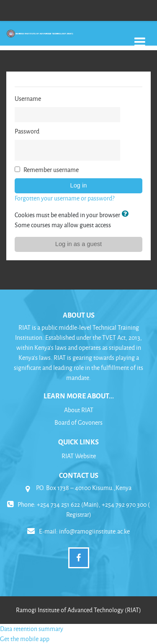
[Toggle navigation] (140, 37)
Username (28, 99)
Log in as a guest (78, 244)
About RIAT (79, 410)
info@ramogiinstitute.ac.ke (94, 531)
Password (27, 131)
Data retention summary (32, 629)
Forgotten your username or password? (64, 198)
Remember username (51, 170)
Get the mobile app (25, 639)
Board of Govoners (78, 422)
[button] (126, 215)
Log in (79, 185)
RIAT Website (79, 456)
